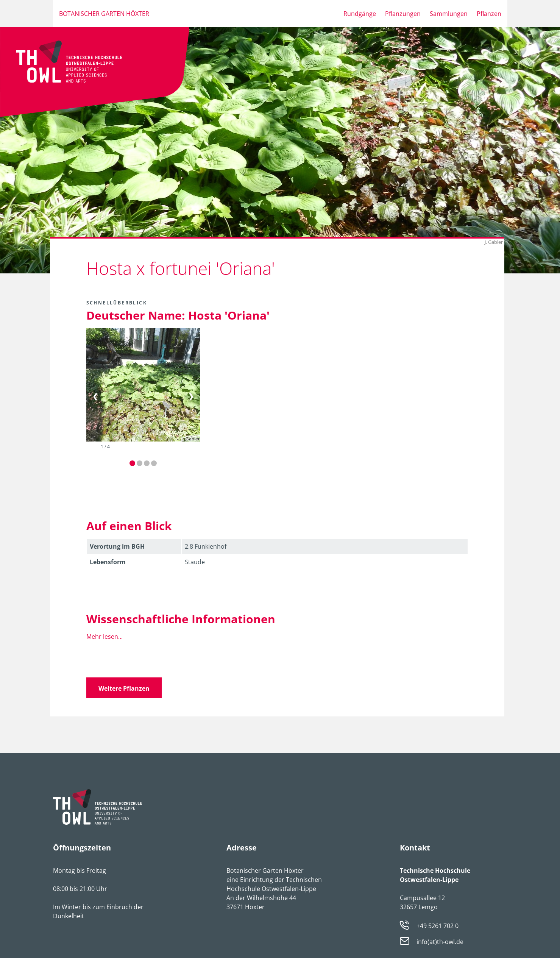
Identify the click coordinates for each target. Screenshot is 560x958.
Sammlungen (449, 14)
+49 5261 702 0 (438, 926)
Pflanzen (489, 14)
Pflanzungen (403, 14)
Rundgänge (360, 14)
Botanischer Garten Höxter (104, 14)
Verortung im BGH (117, 546)
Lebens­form (108, 562)
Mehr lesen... (105, 637)
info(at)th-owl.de (440, 942)
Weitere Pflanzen (124, 688)
